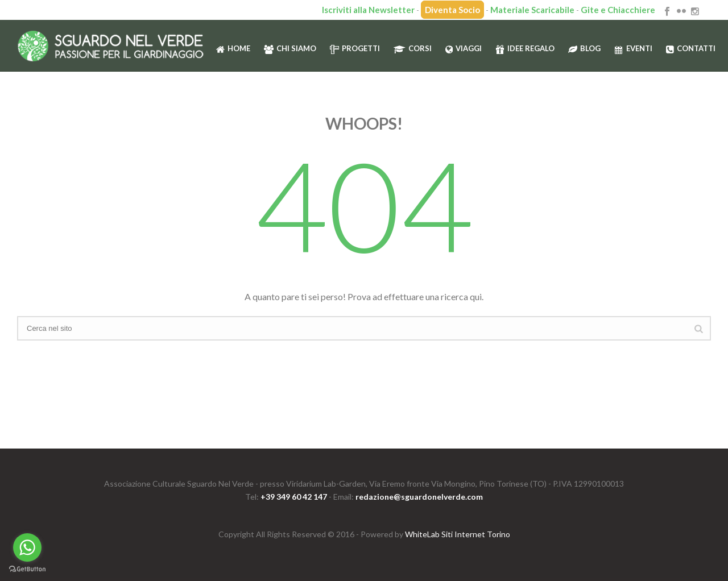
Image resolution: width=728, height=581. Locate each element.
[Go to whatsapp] (27, 547)
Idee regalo (525, 49)
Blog (584, 49)
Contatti (691, 49)
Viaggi (464, 49)
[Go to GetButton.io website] (27, 569)
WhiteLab (422, 534)
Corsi (413, 49)
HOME (233, 49)
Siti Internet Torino (476, 534)
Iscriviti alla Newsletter (368, 10)
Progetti (355, 49)
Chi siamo (290, 49)
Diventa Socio (452, 10)
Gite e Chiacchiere (618, 10)
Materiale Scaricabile (532, 10)
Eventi (633, 49)
